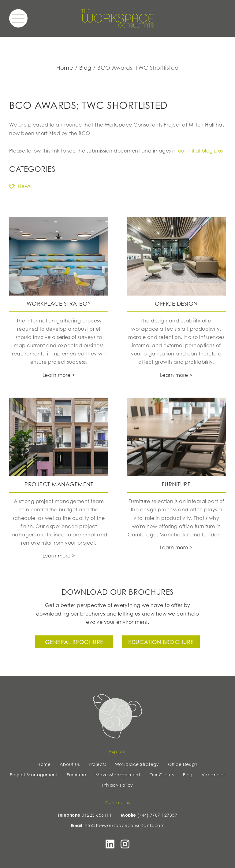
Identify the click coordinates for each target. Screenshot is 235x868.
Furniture (76, 775)
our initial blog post (201, 151)
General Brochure (74, 642)
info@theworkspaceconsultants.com (124, 825)
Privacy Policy (118, 785)
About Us (70, 764)
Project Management (34, 775)
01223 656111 (97, 815)
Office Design (183, 764)
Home (65, 68)
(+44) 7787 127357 (157, 815)
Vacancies (214, 775)
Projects (97, 764)
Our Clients (162, 775)
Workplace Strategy (137, 764)
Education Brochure (161, 642)
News (20, 186)
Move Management (118, 775)
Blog (85, 68)
